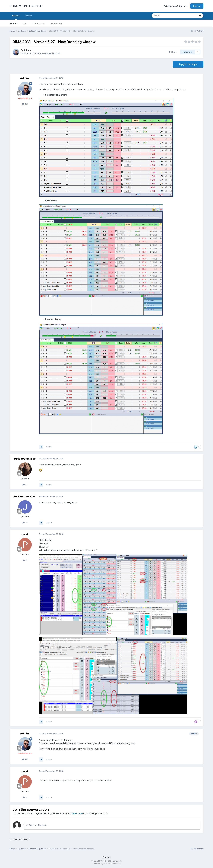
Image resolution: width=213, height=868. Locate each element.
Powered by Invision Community (106, 864)
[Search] (167, 16)
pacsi (24, 534)
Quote (49, 447)
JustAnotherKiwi (24, 496)
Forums (14, 23)
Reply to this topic (188, 64)
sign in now (77, 813)
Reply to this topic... (37, 825)
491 (25, 104)
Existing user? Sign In (176, 6)
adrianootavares (24, 459)
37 (25, 484)
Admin (27, 50)
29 (25, 522)
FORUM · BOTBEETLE (26, 6)
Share (172, 52)
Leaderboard (56, 23)
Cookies (107, 857)
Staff (25, 23)
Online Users (38, 23)
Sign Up (197, 6)
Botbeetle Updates (51, 53)
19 (25, 560)
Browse (16, 17)
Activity (28, 16)
